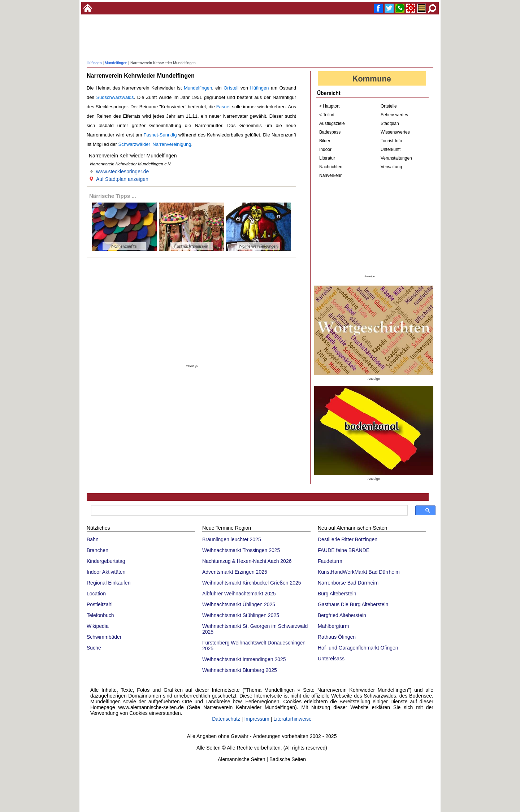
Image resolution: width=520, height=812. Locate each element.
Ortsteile (389, 106)
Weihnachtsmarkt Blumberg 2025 (240, 670)
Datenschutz (226, 719)
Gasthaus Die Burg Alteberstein (353, 604)
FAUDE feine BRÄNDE (344, 550)
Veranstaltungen (396, 158)
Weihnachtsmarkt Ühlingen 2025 (239, 604)
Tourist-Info (391, 141)
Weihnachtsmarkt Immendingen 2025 (244, 659)
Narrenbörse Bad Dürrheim (348, 583)
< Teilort (327, 115)
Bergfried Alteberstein (342, 615)
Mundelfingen (116, 63)
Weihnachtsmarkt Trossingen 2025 (241, 550)
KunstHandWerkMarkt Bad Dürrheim (359, 572)
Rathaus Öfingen (337, 637)
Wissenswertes (395, 132)
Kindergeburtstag (106, 561)
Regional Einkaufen (109, 583)
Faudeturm (330, 561)
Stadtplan (390, 123)
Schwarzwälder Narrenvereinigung (155, 144)
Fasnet (224, 107)
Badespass (330, 132)
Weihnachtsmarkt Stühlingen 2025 (241, 615)
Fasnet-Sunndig (160, 135)
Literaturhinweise (292, 719)
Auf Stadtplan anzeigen (122, 179)
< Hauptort (329, 106)
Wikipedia (98, 626)
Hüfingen (94, 63)
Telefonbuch (100, 615)
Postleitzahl (100, 604)
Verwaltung (391, 167)
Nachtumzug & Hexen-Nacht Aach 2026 (247, 561)
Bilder (325, 141)
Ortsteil (231, 88)
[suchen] (249, 511)
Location (96, 594)
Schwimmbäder (104, 637)
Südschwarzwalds (115, 97)
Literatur (327, 158)
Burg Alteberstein (337, 594)
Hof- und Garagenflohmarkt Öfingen (358, 648)
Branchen (97, 550)
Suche (94, 648)
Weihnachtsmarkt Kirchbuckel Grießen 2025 (252, 583)
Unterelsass (331, 659)
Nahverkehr (330, 175)
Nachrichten (331, 167)
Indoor (325, 149)
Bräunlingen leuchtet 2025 (232, 539)
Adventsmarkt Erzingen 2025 (235, 572)
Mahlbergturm (333, 626)
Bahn (93, 539)
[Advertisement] (260, 38)
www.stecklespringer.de (122, 171)
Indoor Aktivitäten (106, 572)
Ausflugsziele (332, 123)
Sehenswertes (394, 115)
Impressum (257, 719)
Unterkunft (391, 149)
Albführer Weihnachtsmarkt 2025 (239, 594)
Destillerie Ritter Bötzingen (348, 539)
